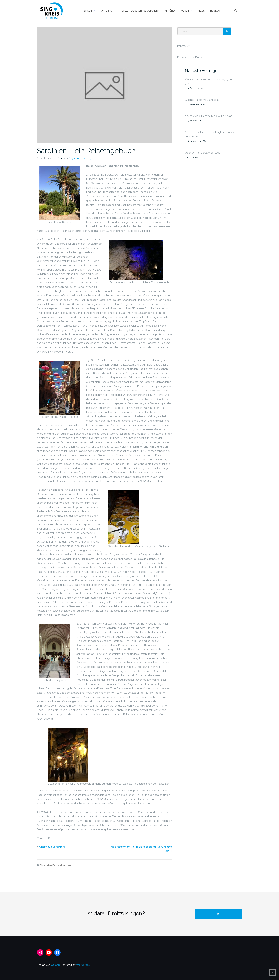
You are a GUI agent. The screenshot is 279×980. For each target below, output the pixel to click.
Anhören (170, 11)
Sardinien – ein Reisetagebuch (86, 150)
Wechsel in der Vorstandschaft (203, 100)
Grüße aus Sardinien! (52, 847)
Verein (185, 11)
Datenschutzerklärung (190, 58)
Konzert (68, 865)
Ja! (219, 914)
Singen (88, 11)
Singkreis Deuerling (80, 158)
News (201, 11)
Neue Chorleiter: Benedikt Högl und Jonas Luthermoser (209, 134)
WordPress (83, 965)
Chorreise (46, 865)
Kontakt (215, 11)
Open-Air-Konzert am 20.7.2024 (203, 153)
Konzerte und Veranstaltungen (140, 11)
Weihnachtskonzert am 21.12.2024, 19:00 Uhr (208, 81)
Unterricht (108, 11)
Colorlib (56, 965)
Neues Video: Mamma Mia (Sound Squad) (209, 116)
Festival (57, 865)
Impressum (184, 46)
